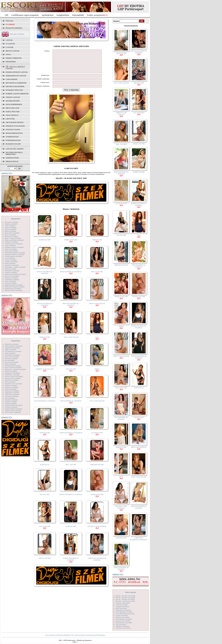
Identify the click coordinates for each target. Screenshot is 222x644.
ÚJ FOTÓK (10, 47)
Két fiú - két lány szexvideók (125, 599)
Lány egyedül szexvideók (124, 612)
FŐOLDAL (10, 21)
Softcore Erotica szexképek (14, 376)
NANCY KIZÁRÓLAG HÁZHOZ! (45, 277)
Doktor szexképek (11, 249)
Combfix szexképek (11, 242)
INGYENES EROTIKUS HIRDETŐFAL (14, 153)
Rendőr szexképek (11, 371)
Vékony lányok (13, 97)
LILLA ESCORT (45, 532)
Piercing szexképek (11, 358)
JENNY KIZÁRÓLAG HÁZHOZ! (71, 499)
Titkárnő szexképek (11, 400)
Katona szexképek (11, 272)
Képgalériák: (16, 219)
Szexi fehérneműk (14, 104)
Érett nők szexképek (11, 251)
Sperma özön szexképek (13, 378)
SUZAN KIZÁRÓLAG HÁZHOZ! (45, 310)
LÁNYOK (9, 40)
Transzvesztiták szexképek (14, 405)
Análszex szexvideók (123, 603)
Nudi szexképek (10, 353)
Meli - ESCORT (71, 469)
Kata (97, 342)
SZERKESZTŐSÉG (12, 158)
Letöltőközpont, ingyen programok (25, 15)
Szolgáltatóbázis (63, 15)
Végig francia (12, 115)
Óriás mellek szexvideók (124, 619)
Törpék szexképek (11, 402)
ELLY (121, 477)
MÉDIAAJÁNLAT (12, 161)
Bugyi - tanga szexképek (13, 238)
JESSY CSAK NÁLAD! (97, 309)
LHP (7, 15)
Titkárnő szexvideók (122, 626)
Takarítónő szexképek (12, 391)
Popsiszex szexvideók (123, 621)
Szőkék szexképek (11, 385)
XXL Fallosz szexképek (13, 412)
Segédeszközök (13, 101)
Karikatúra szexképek (12, 271)
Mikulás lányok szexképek (14, 290)
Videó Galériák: (131, 592)
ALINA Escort (45, 469)
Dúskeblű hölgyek (14, 90)
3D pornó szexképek (12, 222)
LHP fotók (10, 119)
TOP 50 (8, 54)
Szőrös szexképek (11, 389)
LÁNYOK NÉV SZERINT (15, 149)
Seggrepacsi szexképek (12, 373)
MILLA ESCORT (97, 277)
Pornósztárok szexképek (13, 366)
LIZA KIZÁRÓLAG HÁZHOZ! (45, 405)
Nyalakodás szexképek (12, 355)
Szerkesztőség (90, 635)
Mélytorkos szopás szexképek (15, 287)
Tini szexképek (10, 398)
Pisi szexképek (10, 360)
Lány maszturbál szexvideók (125, 614)
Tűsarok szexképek (11, 407)
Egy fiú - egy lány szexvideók (126, 596)
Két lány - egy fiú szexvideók (125, 601)
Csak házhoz (11, 79)
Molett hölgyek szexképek (13, 346)
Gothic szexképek (11, 260)
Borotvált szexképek (12, 236)
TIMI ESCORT (97, 245)
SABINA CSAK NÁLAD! (45, 374)
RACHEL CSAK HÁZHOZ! (97, 532)
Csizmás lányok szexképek (14, 244)
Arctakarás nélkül (15, 122)
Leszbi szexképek (11, 283)
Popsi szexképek (10, 364)
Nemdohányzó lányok (16, 76)
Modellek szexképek (12, 344)
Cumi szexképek (10, 245)
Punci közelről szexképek (13, 367)
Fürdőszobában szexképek (13, 256)
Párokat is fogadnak (15, 126)
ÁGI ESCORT (45, 499)
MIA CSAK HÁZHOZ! (139, 448)
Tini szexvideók (121, 624)
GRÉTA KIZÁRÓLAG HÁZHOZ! (71, 438)
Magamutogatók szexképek (14, 285)
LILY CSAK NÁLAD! (97, 405)
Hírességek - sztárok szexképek (15, 267)
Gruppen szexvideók (122, 606)
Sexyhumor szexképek (12, 375)
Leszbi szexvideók (122, 615)
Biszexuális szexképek (12, 233)
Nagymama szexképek (12, 348)
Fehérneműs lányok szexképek (15, 253)
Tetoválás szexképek (12, 396)
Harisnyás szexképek (12, 265)
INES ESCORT (71, 374)
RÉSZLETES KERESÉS (14, 28)
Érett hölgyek (12, 108)
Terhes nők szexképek (12, 394)
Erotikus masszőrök (15, 86)
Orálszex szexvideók (122, 617)
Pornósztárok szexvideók (124, 623)
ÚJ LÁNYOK (10, 44)
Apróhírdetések (47, 15)
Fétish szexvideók (122, 605)
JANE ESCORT (45, 438)
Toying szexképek (11, 403)
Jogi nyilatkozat (50, 635)
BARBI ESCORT (45, 244)
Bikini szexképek (10, 231)
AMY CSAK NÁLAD (71, 342)
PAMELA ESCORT (71, 245)
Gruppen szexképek (11, 262)
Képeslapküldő (78, 15)
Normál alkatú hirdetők (17, 94)
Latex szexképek (10, 281)
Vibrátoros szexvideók (123, 628)
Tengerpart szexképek (12, 393)
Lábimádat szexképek (12, 280)
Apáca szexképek (11, 227)
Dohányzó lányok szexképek (14, 247)
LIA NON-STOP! (97, 438)
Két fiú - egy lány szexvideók (125, 597)
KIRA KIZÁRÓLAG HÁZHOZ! (71, 277)
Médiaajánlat (101, 635)
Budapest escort (13, 144)
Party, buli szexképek (12, 357)
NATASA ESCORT (97, 500)
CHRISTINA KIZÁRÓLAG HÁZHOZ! (97, 564)
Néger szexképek (10, 350)
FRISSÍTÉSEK (11, 62)
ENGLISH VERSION (17, 34)
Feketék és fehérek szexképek (15, 254)
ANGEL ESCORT (45, 563)
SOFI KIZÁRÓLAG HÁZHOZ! (71, 406)
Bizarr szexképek (10, 235)
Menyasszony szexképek (13, 288)
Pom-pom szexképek (12, 362)
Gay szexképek (10, 258)
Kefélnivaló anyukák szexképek (15, 274)
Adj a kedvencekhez (78, 635)
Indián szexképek (11, 269)
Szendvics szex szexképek (13, 384)
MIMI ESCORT (45, 342)
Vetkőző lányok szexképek (14, 409)
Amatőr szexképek (11, 224)
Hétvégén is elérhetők (16, 83)
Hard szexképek (10, 263)
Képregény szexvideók (123, 610)
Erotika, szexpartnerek (96, 15)
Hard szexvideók (121, 608)
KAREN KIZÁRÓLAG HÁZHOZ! (71, 564)
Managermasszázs (14, 133)
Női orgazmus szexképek (13, 351)
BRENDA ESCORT (97, 469)
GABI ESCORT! (71, 531)
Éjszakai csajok (13, 130)
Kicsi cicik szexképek (12, 276)
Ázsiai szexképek (11, 229)
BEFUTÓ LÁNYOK (13, 51)
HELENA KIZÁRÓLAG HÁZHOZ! (71, 310)
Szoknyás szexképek (12, 387)
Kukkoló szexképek (11, 278)
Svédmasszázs (12, 137)
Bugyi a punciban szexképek (14, 240)
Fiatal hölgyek (13, 112)
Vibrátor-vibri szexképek (13, 411)
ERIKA (97, 374)
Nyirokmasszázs (13, 140)
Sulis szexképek (10, 382)
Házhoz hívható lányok (17, 72)
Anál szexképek (10, 226)
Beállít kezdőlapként (64, 635)
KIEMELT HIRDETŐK (14, 58)
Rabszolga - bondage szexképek (15, 369)
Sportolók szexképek (12, 380)
